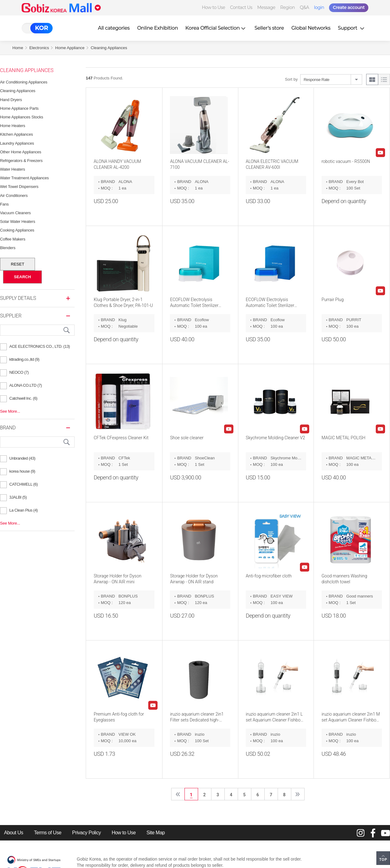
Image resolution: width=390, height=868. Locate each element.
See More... (10, 411)
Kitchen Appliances (16, 134)
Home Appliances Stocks (22, 117)
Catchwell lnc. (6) (23, 398)
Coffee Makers (13, 239)
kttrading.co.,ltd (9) (24, 359)
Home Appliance (70, 48)
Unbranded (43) (22, 458)
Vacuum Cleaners (15, 213)
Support (352, 28)
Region (287, 7)
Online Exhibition (158, 28)
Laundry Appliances (17, 143)
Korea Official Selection (216, 28)
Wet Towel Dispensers (19, 187)
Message (266, 7)
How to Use (213, 7)
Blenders (8, 248)
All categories (114, 28)
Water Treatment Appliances (24, 178)
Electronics (39, 48)
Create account (349, 7)
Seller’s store (269, 28)
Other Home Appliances (21, 152)
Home (18, 48)
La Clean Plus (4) (24, 510)
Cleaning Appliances (109, 48)
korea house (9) (22, 471)
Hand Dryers (11, 100)
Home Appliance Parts (19, 108)
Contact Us (241, 7)
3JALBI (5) (18, 497)
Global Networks (311, 28)
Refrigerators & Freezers (21, 161)
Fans (4, 204)
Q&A (305, 7)
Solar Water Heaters (17, 221)
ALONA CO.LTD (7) (26, 385)
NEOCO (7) (19, 372)
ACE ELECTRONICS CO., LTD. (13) (40, 346)
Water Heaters (13, 169)
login (319, 7)
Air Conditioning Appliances (24, 82)
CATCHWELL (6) (24, 484)
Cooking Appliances (17, 230)
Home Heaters (13, 126)
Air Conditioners (14, 196)
